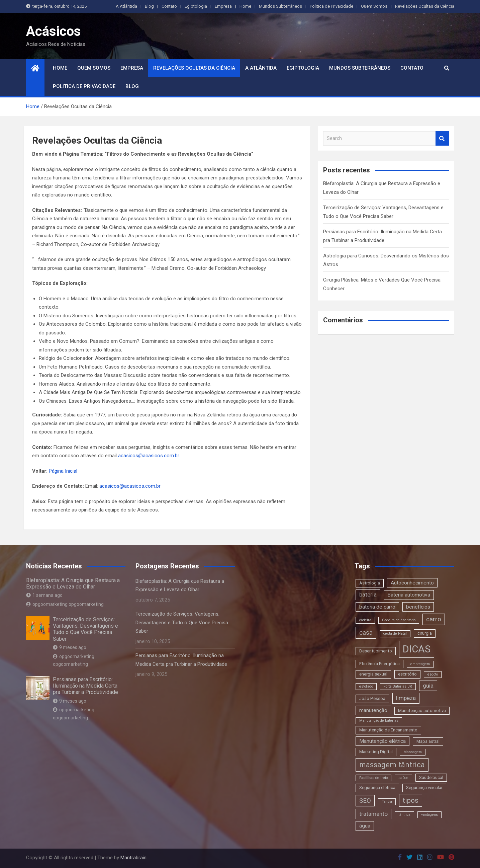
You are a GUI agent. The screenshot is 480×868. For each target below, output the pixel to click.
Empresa (223, 6)
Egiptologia (196, 6)
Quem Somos (374, 6)
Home (245, 6)
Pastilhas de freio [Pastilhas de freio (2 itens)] (373, 778)
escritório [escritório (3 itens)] (407, 674)
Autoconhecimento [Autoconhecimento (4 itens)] (412, 583)
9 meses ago (70, 647)
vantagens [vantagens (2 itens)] (429, 815)
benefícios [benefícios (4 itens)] (418, 607)
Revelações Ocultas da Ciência (425, 6)
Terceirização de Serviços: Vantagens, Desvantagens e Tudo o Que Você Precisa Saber (85, 629)
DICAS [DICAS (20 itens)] (417, 649)
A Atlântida (126, 6)
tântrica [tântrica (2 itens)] (404, 815)
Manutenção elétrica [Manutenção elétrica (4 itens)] (382, 741)
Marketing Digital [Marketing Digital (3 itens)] (376, 752)
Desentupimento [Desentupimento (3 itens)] (376, 651)
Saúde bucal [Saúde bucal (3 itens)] (431, 777)
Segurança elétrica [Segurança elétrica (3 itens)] (377, 787)
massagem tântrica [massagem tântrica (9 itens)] (392, 765)
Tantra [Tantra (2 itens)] (387, 802)
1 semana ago (44, 595)
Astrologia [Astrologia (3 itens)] (370, 583)
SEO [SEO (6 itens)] (365, 801)
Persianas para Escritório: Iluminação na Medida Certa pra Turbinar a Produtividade (85, 686)
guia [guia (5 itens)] (428, 686)
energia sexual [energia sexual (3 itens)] (373, 674)
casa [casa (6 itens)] (366, 633)
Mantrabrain (133, 858)
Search (442, 138)
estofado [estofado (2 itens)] (366, 686)
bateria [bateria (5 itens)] (368, 595)
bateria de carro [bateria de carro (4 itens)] (377, 607)
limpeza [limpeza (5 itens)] (406, 698)
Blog (149, 6)
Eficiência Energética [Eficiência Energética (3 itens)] (379, 664)
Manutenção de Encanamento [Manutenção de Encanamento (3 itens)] (388, 730)
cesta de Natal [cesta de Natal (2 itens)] (395, 634)
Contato (169, 6)
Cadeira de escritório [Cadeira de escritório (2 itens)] (399, 620)
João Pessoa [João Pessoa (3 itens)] (372, 698)
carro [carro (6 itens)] (434, 619)
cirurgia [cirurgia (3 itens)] (425, 633)
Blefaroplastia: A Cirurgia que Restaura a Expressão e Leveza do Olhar (73, 583)
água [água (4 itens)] (365, 826)
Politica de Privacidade (331, 6)
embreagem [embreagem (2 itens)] (420, 664)
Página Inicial (63, 471)
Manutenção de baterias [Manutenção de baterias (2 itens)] (379, 721)
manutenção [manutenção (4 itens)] (373, 710)
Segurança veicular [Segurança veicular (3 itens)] (424, 787)
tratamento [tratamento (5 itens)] (373, 814)
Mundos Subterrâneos (280, 6)
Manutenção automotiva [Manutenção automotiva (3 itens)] (422, 711)
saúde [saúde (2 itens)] (403, 778)
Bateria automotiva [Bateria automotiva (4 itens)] (409, 595)
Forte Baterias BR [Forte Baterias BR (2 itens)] (398, 686)
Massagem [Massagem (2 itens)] (413, 752)
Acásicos (54, 31)
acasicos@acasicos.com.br (149, 456)
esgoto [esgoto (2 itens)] (433, 674)
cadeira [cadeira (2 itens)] (365, 620)
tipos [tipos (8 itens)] (411, 800)
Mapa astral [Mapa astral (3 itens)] (428, 741)
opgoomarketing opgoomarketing (65, 604)
